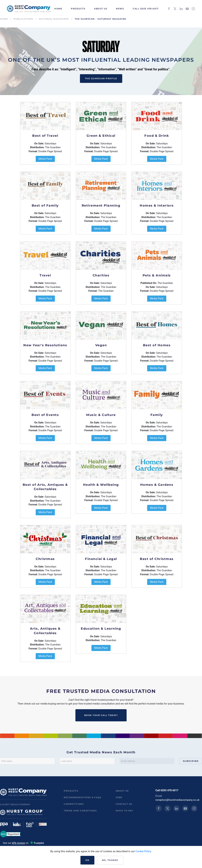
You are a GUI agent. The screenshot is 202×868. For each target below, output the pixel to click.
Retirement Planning (101, 206)
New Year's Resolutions (45, 345)
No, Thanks (110, 860)
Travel (45, 275)
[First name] (27, 761)
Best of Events (45, 415)
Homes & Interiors (157, 206)
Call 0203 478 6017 (146, 9)
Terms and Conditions (80, 811)
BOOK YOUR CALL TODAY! (101, 715)
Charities (101, 275)
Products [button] (78, 9)
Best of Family (45, 206)
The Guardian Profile (101, 78)
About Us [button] (101, 9)
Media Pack (45, 159)
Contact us (124, 804)
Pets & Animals (157, 275)
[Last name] (87, 761)
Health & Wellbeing (101, 485)
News (120, 9)
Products (71, 791)
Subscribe (191, 761)
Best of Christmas (157, 559)
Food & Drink (157, 136)
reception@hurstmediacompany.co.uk (178, 800)
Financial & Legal (101, 559)
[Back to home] (29, 9)
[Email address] (147, 761)
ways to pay (125, 811)
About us (122, 791)
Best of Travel (45, 136)
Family (157, 415)
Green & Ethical (101, 136)
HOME (58, 9)
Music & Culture (101, 415)
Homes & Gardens (157, 485)
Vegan (101, 345)
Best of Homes (157, 345)
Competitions (74, 804)
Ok (87, 860)
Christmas (45, 559)
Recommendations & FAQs (83, 797)
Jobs (119, 797)
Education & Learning (101, 629)
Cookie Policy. (144, 851)
